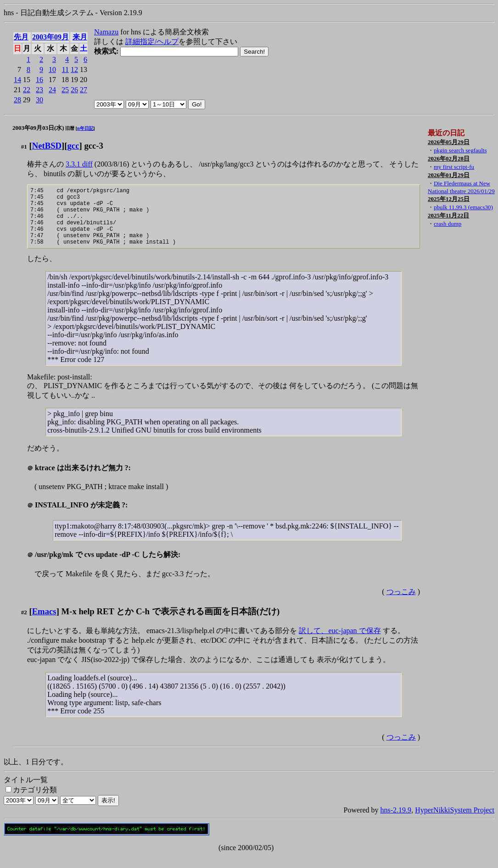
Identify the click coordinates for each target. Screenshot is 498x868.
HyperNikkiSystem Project (455, 822)
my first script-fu (454, 167)
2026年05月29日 (449, 142)
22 (27, 90)
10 (52, 70)
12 (74, 70)
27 (84, 90)
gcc (73, 146)
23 (39, 90)
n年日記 (85, 128)
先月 (21, 37)
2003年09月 (50, 37)
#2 (24, 625)
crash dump (448, 224)
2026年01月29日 (449, 175)
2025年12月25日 (449, 199)
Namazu (106, 32)
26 (74, 90)
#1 (24, 147)
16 (39, 80)
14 (17, 80)
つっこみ (401, 604)
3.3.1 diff (79, 164)
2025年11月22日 (448, 215)
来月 (80, 37)
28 (17, 100)
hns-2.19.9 (396, 822)
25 (65, 90)
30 (39, 100)
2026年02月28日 (449, 159)
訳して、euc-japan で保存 (340, 643)
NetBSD (47, 146)
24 (52, 90)
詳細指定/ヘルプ (152, 42)
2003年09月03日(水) (38, 128)
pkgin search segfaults (460, 150)
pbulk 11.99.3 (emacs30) (463, 207)
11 (65, 70)
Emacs (44, 624)
